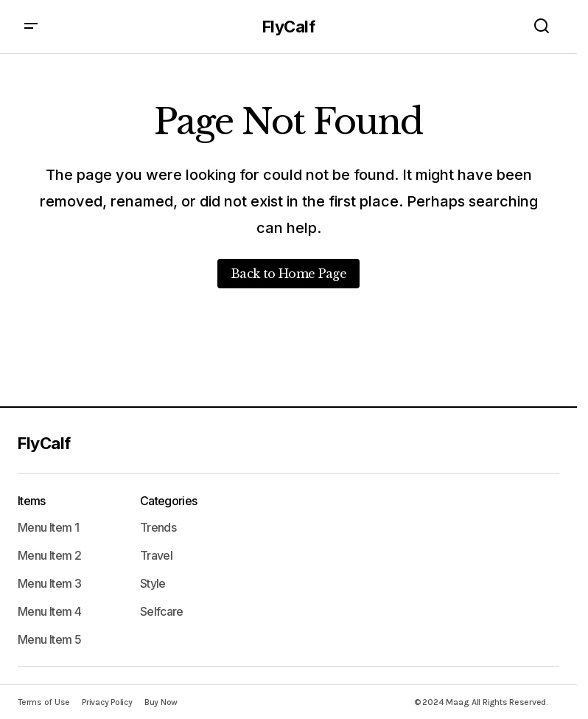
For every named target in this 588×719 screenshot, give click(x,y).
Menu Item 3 (49, 583)
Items (32, 501)
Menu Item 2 (49, 555)
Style (153, 583)
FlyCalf (289, 27)
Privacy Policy (107, 702)
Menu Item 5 (49, 639)
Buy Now (161, 702)
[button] (31, 27)
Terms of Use (44, 702)
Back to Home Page (288, 274)
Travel (156, 555)
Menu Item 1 (48, 527)
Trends (158, 527)
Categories (169, 501)
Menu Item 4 (49, 611)
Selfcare (162, 611)
